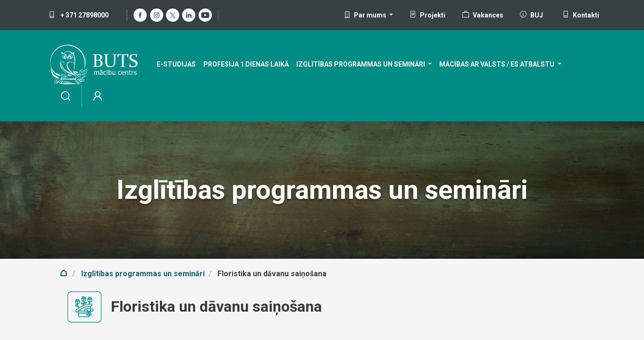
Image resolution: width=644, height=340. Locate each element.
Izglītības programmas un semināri (143, 274)
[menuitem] (176, 64)
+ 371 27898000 (79, 15)
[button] (369, 15)
